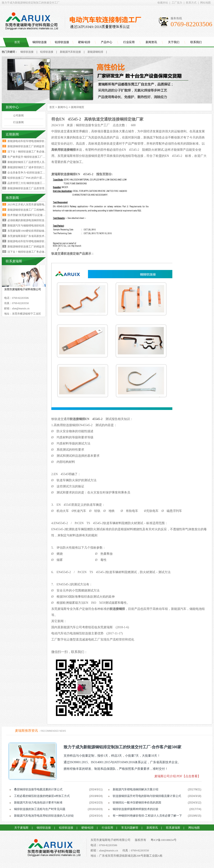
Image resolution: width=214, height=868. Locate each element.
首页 (17, 42)
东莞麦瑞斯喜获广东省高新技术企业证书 (31, 236)
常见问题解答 (130, 828)
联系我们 (196, 42)
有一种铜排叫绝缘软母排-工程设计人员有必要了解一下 (147, 816)
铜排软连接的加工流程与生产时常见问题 (40, 809)
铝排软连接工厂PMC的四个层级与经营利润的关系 (37, 178)
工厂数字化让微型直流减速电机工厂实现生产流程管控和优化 (93, 640)
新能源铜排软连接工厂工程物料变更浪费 (31, 210)
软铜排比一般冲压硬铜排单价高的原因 (137, 802)
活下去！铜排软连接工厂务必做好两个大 (31, 252)
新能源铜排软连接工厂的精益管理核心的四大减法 (36, 146)
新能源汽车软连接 (70, 52)
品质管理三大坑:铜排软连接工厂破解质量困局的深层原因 (41, 183)
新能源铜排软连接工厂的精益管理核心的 (31, 247)
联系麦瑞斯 (173, 828)
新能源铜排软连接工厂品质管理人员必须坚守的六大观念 (40, 188)
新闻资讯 (151, 42)
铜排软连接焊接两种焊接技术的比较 (136, 809)
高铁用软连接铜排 (64, 150)
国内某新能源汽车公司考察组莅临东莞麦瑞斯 (82, 627)
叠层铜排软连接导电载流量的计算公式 (38, 789)
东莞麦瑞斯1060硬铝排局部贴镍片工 (29, 231)
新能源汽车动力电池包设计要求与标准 (38, 802)
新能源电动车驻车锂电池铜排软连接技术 (31, 241)
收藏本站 (163, 3)
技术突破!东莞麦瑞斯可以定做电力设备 (30, 215)
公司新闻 (18, 115)
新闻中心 (63, 107)
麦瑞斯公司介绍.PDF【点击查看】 (177, 776)
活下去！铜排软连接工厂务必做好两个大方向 (34, 152)
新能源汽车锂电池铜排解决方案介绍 (136, 789)
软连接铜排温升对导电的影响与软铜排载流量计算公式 (147, 796)
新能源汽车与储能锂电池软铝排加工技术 (31, 226)
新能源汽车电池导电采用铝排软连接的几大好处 (44, 816)
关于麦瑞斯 (21, 828)
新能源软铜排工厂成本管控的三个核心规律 (32, 167)
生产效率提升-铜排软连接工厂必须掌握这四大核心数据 (39, 157)
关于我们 (174, 42)
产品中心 (107, 42)
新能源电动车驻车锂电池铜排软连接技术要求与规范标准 (40, 141)
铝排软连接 (62, 42)
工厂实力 (177, 3)
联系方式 (191, 3)
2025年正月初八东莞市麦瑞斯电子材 (29, 205)
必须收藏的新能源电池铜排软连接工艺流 (31, 220)
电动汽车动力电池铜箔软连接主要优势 (77, 633)
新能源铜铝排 (95, 52)
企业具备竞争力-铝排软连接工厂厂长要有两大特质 (37, 173)
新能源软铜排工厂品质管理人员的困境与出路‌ (34, 162)
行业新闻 (18, 122)
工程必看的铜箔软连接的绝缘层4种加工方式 (42, 796)
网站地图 (205, 3)
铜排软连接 (40, 42)
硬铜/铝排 (84, 42)
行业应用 (129, 42)
